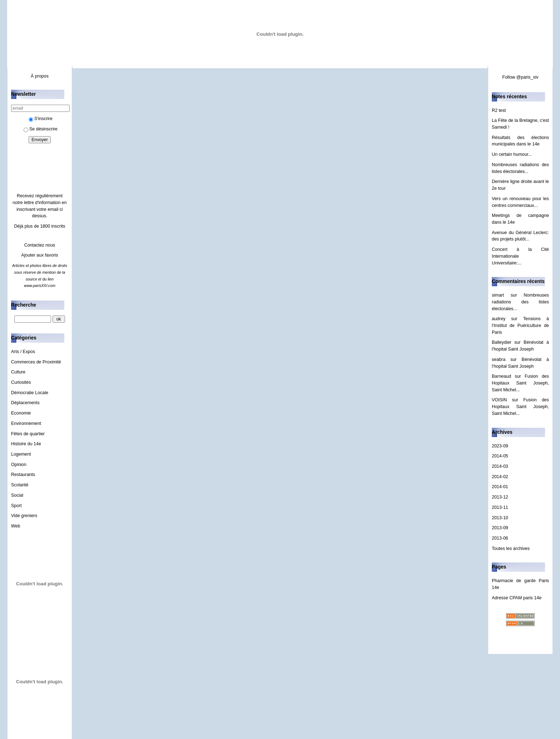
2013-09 (500, 528)
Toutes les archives (511, 549)
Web (16, 526)
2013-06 (500, 538)
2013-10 (500, 518)
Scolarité (20, 485)
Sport (16, 506)
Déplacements (25, 403)
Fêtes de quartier (28, 434)
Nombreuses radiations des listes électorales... (520, 302)
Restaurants (23, 475)
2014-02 (500, 477)
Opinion (19, 465)
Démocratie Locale (30, 393)
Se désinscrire (41, 129)
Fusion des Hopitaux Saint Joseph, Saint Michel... (520, 383)
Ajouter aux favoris (39, 255)
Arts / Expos (23, 352)
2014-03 (500, 466)
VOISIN (499, 400)
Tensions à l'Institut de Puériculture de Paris (520, 325)
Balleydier (502, 342)
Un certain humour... (512, 154)
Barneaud (501, 376)
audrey (499, 319)
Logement (21, 454)
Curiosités (21, 382)
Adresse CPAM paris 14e (517, 598)
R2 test (499, 110)
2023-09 (500, 446)
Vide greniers (24, 516)
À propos (40, 76)
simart (498, 295)
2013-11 (500, 507)
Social (17, 495)
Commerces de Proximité (36, 362)
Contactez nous (40, 245)
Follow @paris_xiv (520, 77)
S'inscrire (41, 119)
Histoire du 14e (26, 444)
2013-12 (500, 497)
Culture (18, 372)
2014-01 (500, 487)
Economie (21, 413)
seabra (499, 359)
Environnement (26, 423)
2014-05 (500, 456)
